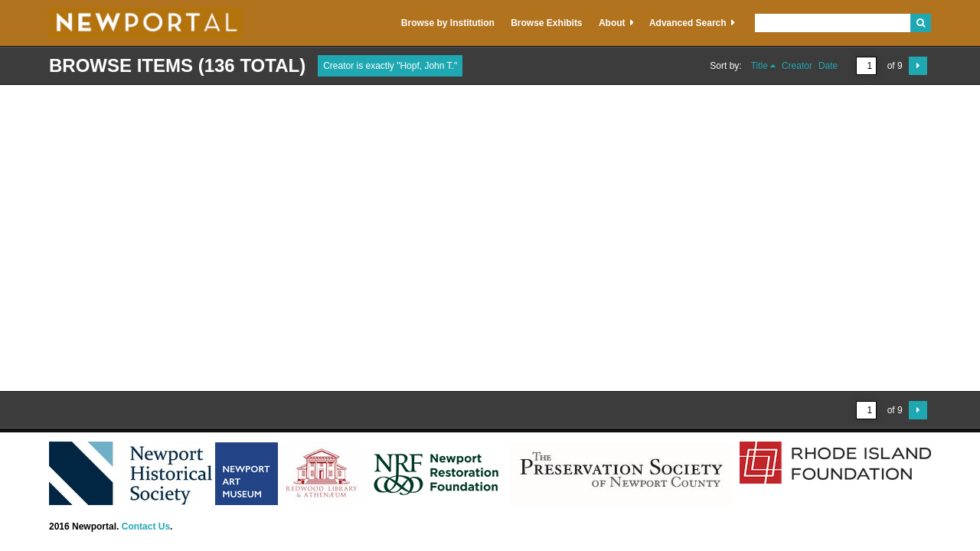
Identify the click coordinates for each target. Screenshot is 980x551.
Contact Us (146, 527)
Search (921, 23)
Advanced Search (688, 23)
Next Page (918, 66)
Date (828, 66)
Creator (797, 66)
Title (759, 66)
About (612, 23)
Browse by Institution (448, 23)
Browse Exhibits (546, 23)
